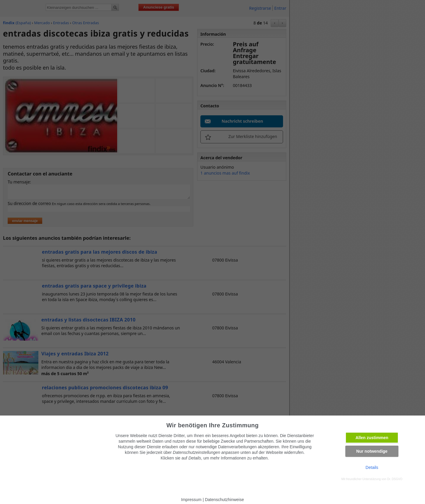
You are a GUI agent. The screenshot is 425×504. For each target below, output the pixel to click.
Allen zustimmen (372, 438)
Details (372, 467)
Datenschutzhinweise (224, 500)
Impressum (191, 500)
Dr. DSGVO (395, 479)
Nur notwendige (372, 451)
